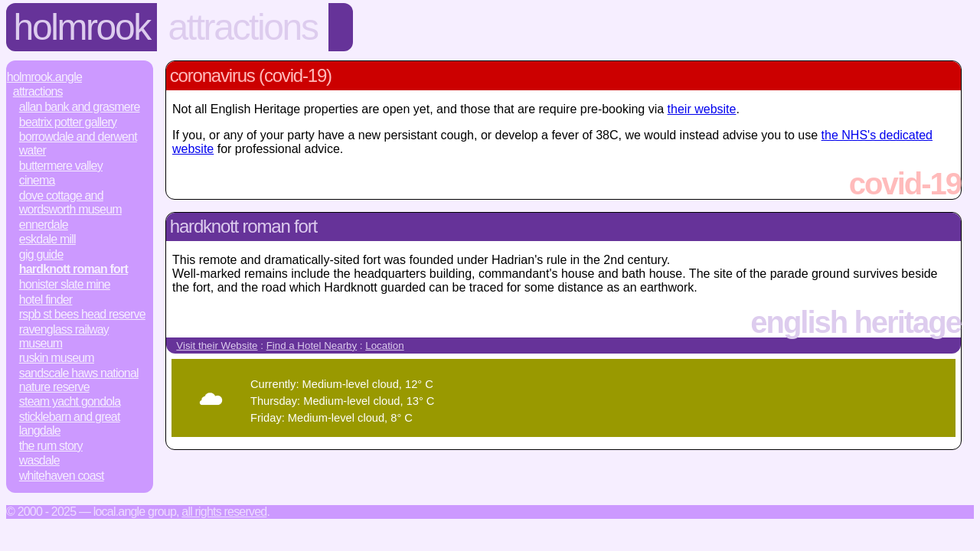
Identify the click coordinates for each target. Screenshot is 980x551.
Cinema (37, 180)
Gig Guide (41, 254)
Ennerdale (44, 225)
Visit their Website (217, 346)
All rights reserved (224, 512)
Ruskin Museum (57, 358)
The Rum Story (51, 446)
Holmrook (82, 27)
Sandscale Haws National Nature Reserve (79, 380)
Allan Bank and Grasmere (80, 107)
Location (384, 346)
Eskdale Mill (47, 239)
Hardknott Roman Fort (73, 269)
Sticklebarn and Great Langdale (70, 424)
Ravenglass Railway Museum (64, 336)
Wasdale (39, 460)
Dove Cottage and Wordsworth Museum (70, 202)
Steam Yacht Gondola (70, 401)
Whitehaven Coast (62, 476)
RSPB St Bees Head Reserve (82, 314)
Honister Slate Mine (65, 284)
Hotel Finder (46, 300)
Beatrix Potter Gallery (68, 122)
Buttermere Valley (61, 166)
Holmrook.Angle (44, 77)
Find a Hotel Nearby (312, 346)
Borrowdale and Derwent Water (78, 143)
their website (702, 109)
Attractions (242, 27)
